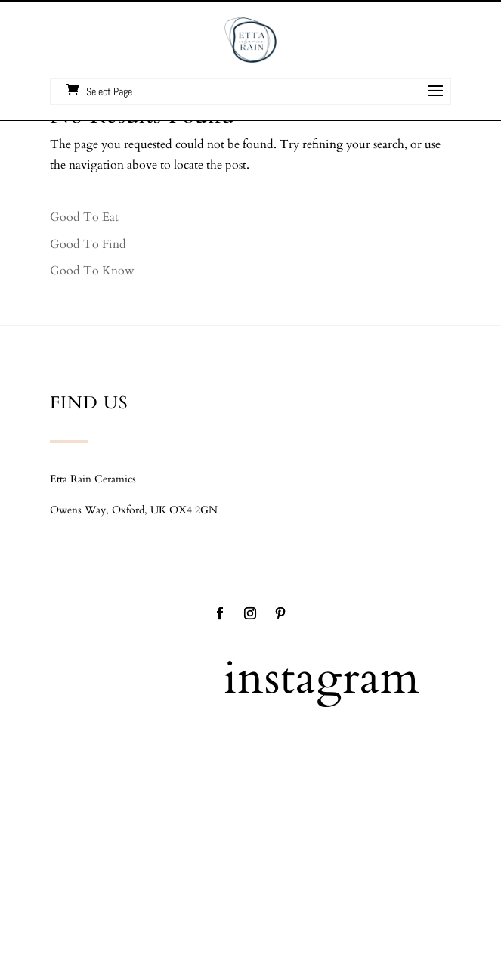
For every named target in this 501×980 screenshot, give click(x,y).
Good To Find (88, 244)
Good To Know (92, 271)
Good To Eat (84, 217)
